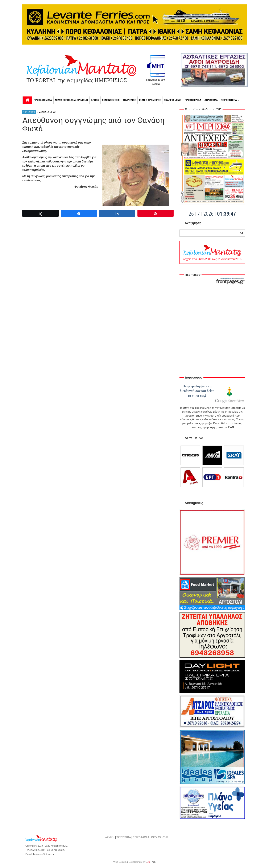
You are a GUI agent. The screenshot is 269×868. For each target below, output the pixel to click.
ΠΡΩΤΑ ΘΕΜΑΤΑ (43, 100)
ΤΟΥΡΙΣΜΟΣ (129, 100)
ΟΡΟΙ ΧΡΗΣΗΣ (160, 837)
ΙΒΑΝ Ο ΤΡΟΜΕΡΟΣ (150, 100)
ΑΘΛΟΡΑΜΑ (211, 100)
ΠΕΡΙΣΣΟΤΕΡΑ (230, 100)
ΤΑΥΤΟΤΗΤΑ (124, 837)
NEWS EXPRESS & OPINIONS (71, 100)
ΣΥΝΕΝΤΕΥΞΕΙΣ (111, 100)
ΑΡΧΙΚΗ (110, 837)
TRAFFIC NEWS (173, 100)
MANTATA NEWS (47, 112)
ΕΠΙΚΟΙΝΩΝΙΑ (141, 837)
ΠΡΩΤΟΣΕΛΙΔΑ (193, 100)
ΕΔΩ (231, 427)
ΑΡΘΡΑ (95, 100)
